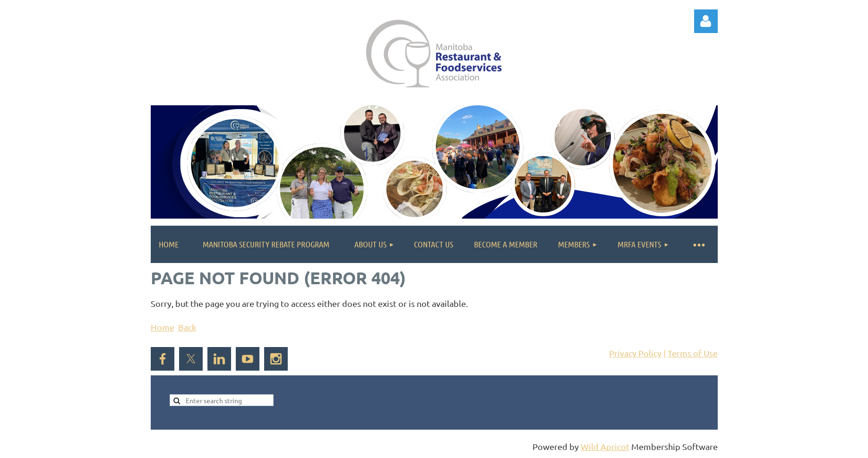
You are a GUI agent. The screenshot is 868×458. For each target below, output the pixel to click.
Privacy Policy (635, 353)
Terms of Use (693, 353)
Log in (706, 21)
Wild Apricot (605, 446)
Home (163, 327)
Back (187, 327)
